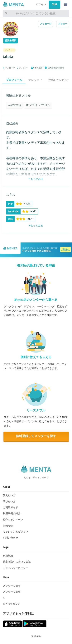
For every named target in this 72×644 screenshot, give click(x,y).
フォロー (63, 24)
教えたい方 (9, 495)
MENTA (37, 636)
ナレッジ (35, 80)
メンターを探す (12, 586)
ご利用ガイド (10, 508)
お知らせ (8, 526)
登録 (55, 4)
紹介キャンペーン (13, 520)
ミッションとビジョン (15, 532)
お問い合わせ (10, 538)
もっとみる (36, 179)
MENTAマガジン (11, 604)
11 (4, 68)
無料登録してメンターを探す (36, 436)
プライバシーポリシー (15, 568)
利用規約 (8, 556)
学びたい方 (9, 502)
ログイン (41, 4)
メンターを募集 (12, 592)
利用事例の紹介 (12, 514)
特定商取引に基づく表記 (17, 562)
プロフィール (14, 80)
